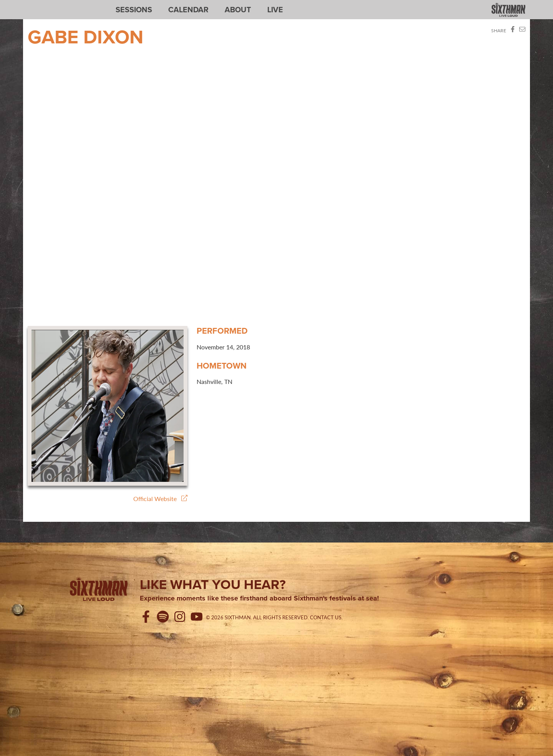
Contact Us (326, 617)
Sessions (134, 10)
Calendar (188, 10)
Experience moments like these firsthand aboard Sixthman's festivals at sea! (259, 599)
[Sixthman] (99, 590)
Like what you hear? (213, 584)
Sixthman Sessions (46, 5)
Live (275, 10)
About (238, 10)
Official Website (160, 499)
